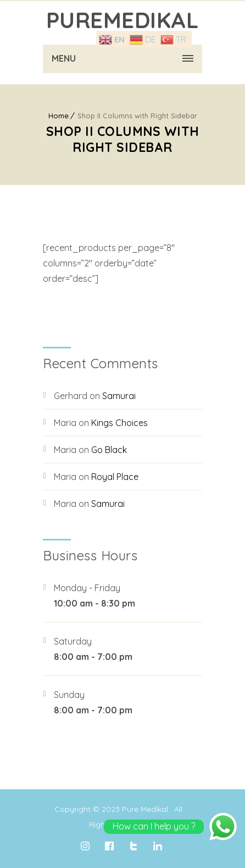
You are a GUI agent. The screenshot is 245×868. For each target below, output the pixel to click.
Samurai (119, 396)
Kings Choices (119, 423)
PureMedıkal (123, 20)
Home (59, 116)
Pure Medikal (145, 809)
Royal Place (115, 477)
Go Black (109, 450)
